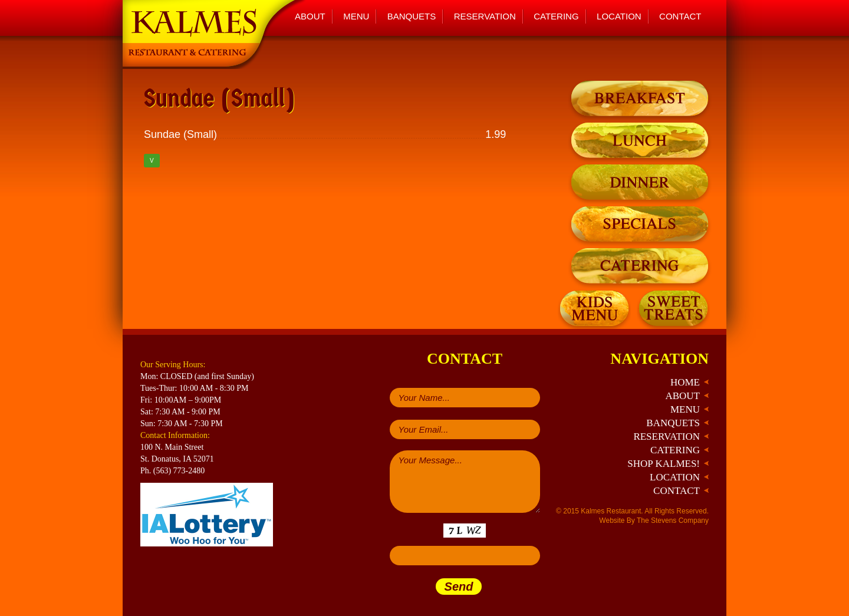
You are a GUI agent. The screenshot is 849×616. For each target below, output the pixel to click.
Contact (680, 16)
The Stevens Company (673, 521)
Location (619, 16)
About (310, 16)
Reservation (485, 16)
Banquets (412, 16)
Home (685, 382)
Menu (356, 16)
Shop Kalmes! (664, 464)
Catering (556, 16)
